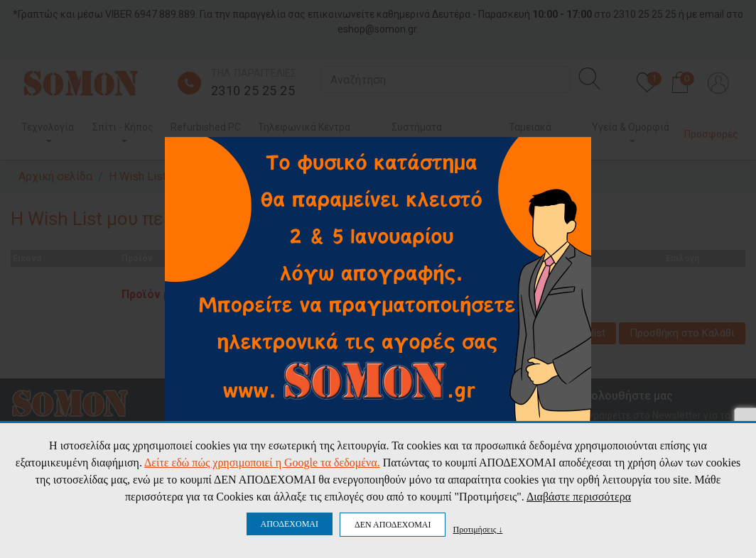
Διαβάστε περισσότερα (579, 497)
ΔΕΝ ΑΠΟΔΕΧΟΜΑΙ (393, 525)
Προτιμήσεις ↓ (477, 529)
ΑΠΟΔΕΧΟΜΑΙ (290, 524)
